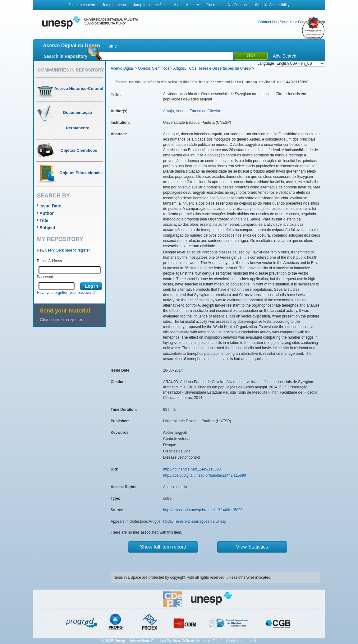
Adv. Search (285, 56)
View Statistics (252, 547)
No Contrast (238, 5)
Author (47, 213)
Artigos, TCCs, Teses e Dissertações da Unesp (212, 68)
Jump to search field (150, 5)
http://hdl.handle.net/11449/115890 (192, 469)
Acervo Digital (122, 68)
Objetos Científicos (154, 68)
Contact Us (267, 22)
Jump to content (82, 5)
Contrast (213, 5)
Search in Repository (66, 56)
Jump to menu (114, 5)
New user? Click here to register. (64, 250)
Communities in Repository (71, 70)
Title (44, 220)
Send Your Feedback (297, 22)
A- (188, 5)
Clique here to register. (62, 320)
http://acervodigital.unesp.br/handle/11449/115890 (205, 475)
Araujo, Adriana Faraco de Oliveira (192, 111)
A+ (176, 5)
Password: (46, 277)
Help (321, 22)
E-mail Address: (50, 261)
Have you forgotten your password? (66, 293)
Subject (47, 228)
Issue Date (50, 206)
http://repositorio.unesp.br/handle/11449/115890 (203, 510)
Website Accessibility (272, 5)
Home (111, 46)
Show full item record (163, 547)
